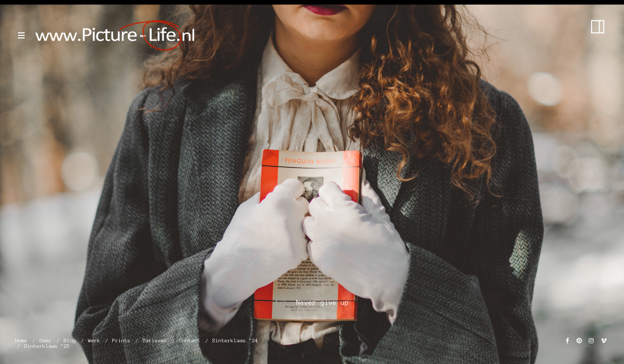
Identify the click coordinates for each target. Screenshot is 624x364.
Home (21, 340)
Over (46, 340)
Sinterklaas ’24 (235, 340)
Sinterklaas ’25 (47, 346)
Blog (70, 340)
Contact (190, 340)
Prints (121, 340)
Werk (94, 340)
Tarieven (155, 340)
